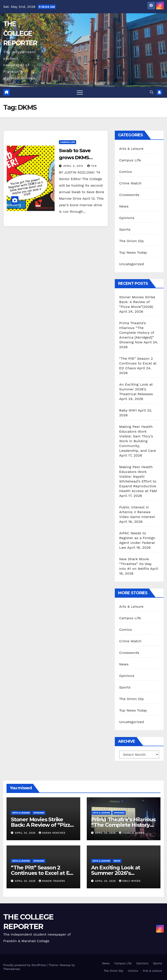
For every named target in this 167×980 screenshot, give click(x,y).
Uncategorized (132, 264)
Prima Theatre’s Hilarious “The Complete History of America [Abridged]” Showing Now (137, 333)
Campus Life (68, 142)
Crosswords (129, 195)
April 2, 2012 (74, 166)
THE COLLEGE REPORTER (20, 33)
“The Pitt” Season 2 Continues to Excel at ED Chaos (138, 363)
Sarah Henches (52, 833)
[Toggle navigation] (80, 92)
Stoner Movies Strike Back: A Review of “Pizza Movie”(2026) (137, 302)
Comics (126, 172)
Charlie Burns (132, 833)
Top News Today (133, 252)
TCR (92, 166)
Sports (125, 229)
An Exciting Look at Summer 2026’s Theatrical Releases (136, 389)
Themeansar (12, 969)
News (124, 206)
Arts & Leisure (131, 149)
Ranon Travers (52, 881)
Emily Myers (130, 881)
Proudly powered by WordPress (25, 965)
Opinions (127, 218)
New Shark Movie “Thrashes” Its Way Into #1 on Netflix (135, 564)
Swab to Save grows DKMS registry (75, 158)
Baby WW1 (128, 410)
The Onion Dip (131, 241)
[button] (152, 92)
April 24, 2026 (26, 833)
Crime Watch (130, 183)
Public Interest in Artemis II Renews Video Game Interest (137, 512)
